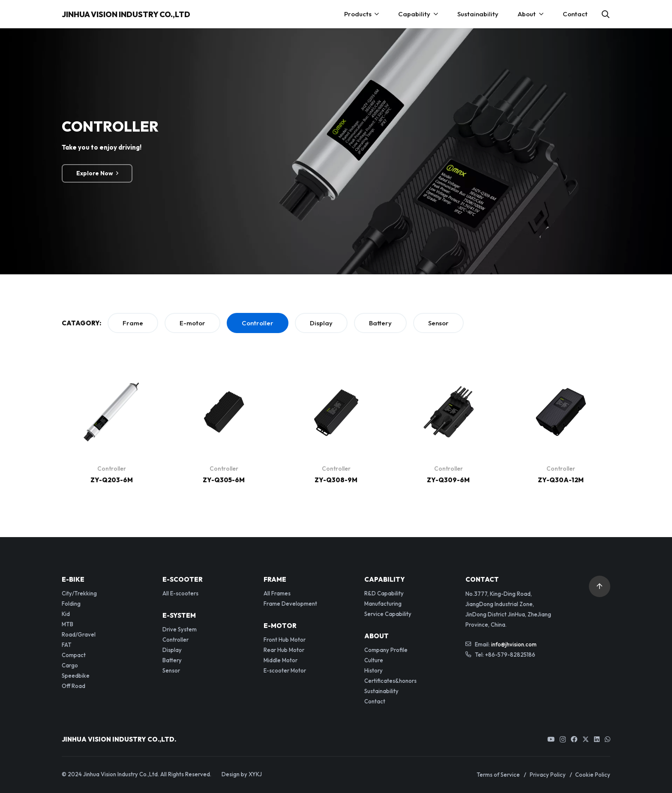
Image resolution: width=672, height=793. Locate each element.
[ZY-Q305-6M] (224, 377)
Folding (71, 604)
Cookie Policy (593, 775)
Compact (74, 655)
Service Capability (388, 614)
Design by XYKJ (242, 774)
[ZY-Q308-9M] (336, 377)
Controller (258, 323)
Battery (380, 323)
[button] (606, 14)
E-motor (192, 323)
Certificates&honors (390, 681)
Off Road (73, 686)
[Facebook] (574, 739)
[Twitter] (586, 739)
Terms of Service (498, 775)
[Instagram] (563, 740)
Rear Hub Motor (284, 650)
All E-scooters (180, 593)
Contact (375, 701)
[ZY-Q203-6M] (112, 377)
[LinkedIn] (597, 739)
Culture (374, 660)
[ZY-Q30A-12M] (561, 377)
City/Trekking (79, 593)
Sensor (438, 323)
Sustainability (381, 691)
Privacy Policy (548, 775)
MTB (67, 624)
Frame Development (290, 604)
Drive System (180, 629)
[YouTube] (551, 739)
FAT (67, 645)
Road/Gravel (79, 634)
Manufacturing (383, 604)
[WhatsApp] (607, 739)
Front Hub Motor (285, 640)
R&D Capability (384, 593)
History (373, 670)
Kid (66, 614)
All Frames (277, 593)
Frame (133, 323)
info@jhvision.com (514, 644)
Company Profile (386, 650)
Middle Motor (280, 660)
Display (321, 323)
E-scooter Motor (285, 670)
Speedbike (76, 676)
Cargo (70, 665)
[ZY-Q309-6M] (448, 377)
